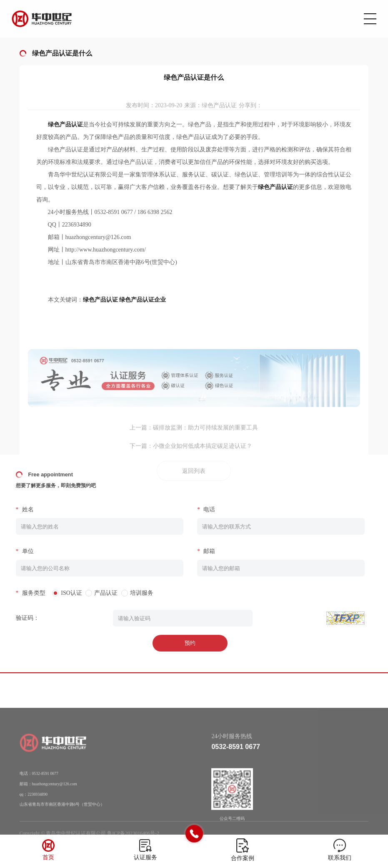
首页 (48, 857)
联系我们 (340, 858)
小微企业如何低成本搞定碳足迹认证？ (203, 451)
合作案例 (243, 858)
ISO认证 (65, 593)
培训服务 (135, 593)
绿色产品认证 (100, 300)
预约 (184, 643)
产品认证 (100, 593)
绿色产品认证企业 (143, 300)
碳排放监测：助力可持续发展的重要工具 (205, 433)
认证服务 (145, 857)
